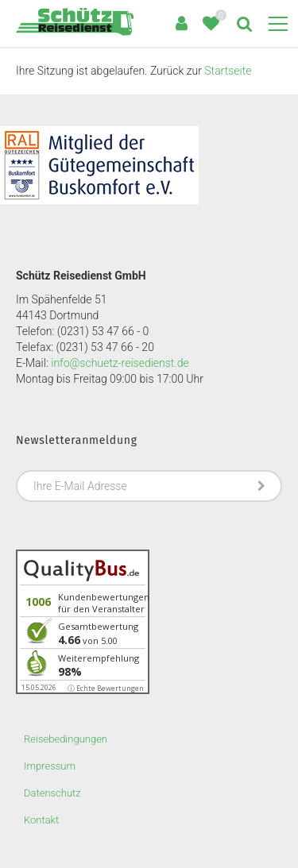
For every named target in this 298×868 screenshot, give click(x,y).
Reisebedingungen (66, 739)
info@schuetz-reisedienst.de (120, 363)
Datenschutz (52, 793)
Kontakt (41, 820)
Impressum (50, 766)
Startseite (228, 71)
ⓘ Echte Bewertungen (106, 688)
